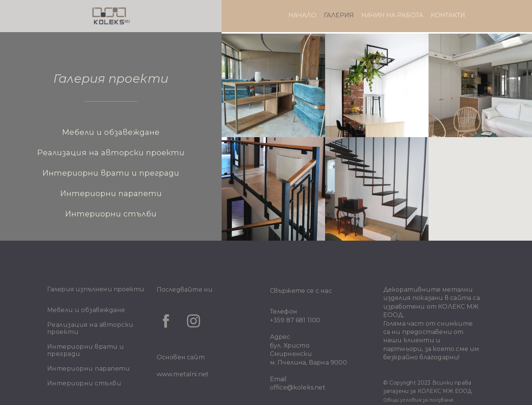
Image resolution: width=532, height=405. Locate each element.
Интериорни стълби (111, 214)
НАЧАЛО (302, 6)
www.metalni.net (183, 374)
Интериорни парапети (111, 193)
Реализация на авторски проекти (111, 153)
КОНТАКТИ (448, 6)
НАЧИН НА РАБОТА (392, 6)
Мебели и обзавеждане (111, 132)
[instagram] (194, 321)
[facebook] (166, 321)
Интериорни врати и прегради (111, 173)
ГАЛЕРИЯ (339, 6)
